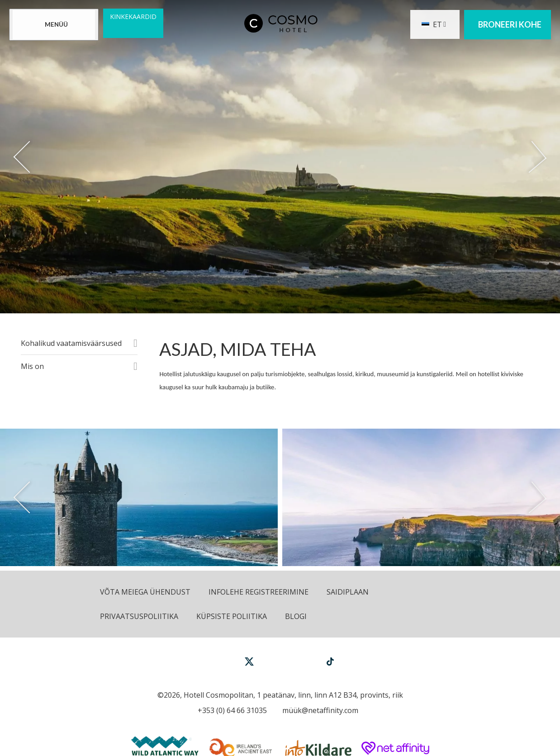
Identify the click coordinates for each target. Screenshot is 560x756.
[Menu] (54, 25)
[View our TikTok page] (330, 661)
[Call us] (230, 710)
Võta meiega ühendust (145, 592)
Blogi (296, 616)
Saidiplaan (348, 592)
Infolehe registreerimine (259, 592)
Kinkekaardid (133, 17)
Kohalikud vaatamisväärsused (71, 343)
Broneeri (510, 25)
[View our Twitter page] (249, 665)
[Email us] (318, 710)
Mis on (32, 366)
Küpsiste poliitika (232, 616)
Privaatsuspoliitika (139, 616)
